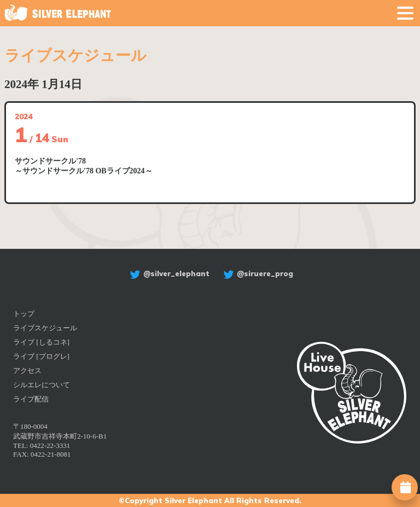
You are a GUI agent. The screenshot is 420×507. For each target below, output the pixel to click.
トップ (24, 314)
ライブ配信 (31, 399)
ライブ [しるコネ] (41, 342)
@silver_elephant (168, 273)
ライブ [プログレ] (41, 356)
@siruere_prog (257, 273)
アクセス (27, 371)
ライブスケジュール (45, 328)
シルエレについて (42, 385)
